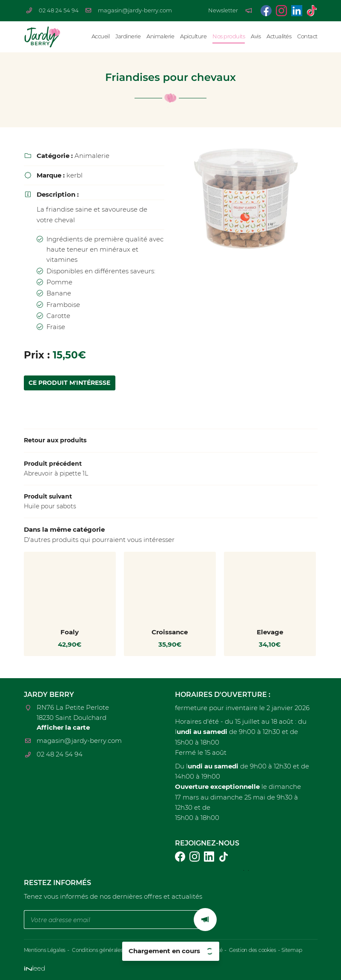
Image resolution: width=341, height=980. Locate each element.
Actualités (279, 36)
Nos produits (229, 36)
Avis (256, 36)
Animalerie (160, 36)
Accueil (101, 36)
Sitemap (305, 950)
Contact (307, 36)
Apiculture (193, 36)
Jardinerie (128, 36)
